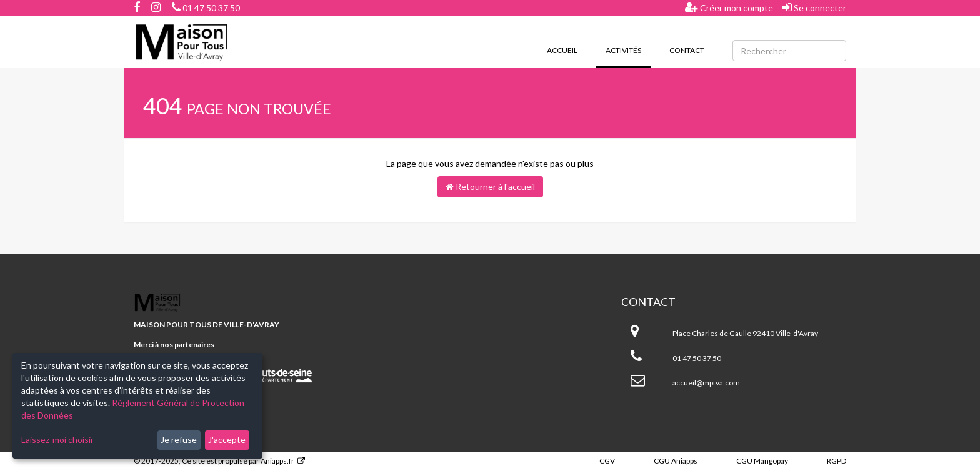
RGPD (837, 461)
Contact (687, 50)
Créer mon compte (729, 7)
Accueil (562, 50)
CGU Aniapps (676, 461)
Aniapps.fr (277, 461)
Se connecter (814, 7)
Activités (628, 49)
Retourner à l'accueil (490, 186)
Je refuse (179, 439)
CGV (607, 461)
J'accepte (227, 439)
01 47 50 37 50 (206, 8)
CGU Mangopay (762, 461)
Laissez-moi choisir (57, 439)
